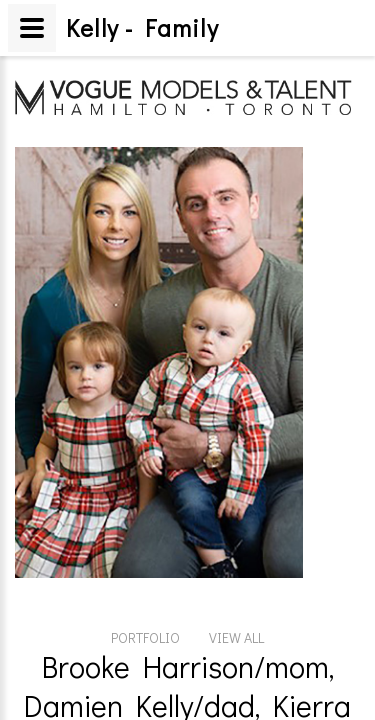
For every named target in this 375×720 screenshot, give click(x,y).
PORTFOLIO (145, 525)
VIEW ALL (236, 525)
